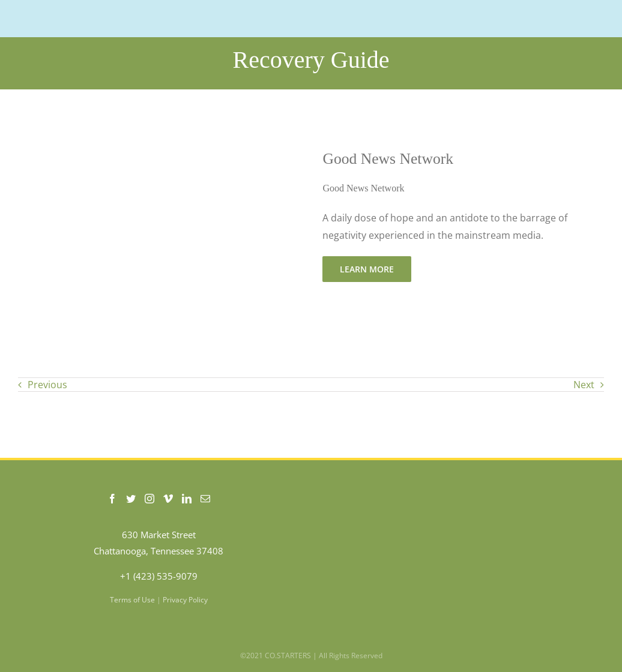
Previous (47, 385)
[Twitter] (131, 499)
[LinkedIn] (187, 499)
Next (584, 385)
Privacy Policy (185, 600)
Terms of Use (132, 600)
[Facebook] (112, 499)
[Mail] (205, 499)
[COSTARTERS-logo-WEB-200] (78, 14)
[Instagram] (149, 499)
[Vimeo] (168, 499)
